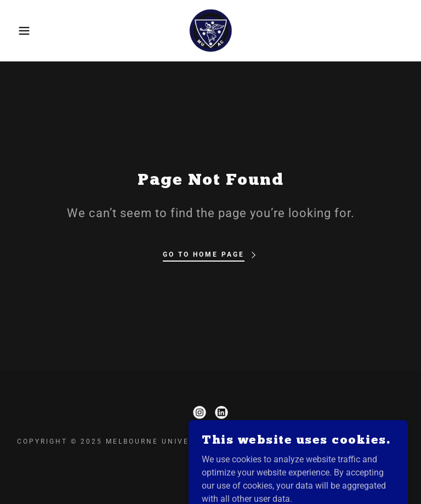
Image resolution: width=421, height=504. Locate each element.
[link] (210, 31)
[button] (21, 31)
